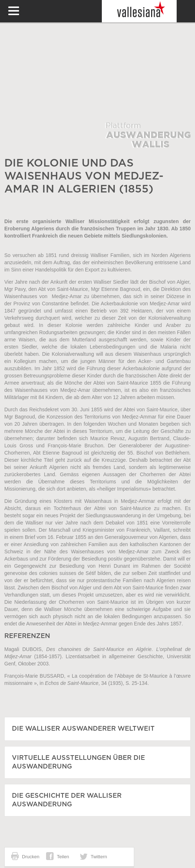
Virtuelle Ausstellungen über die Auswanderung (78, 762)
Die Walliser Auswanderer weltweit (83, 729)
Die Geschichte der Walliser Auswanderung (67, 800)
